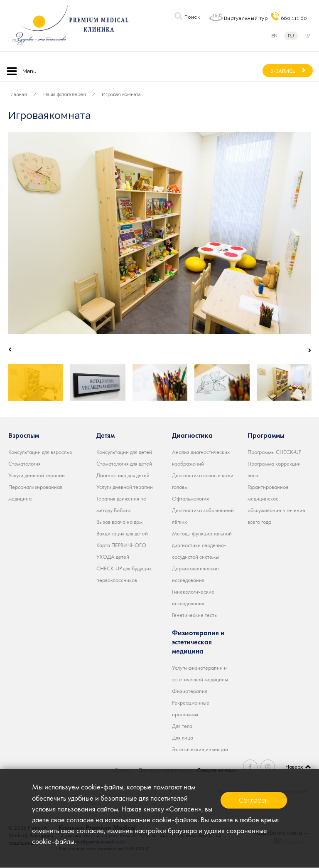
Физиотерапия (190, 691)
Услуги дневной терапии (37, 475)
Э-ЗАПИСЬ (283, 71)
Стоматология (25, 464)
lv (308, 36)
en (274, 36)
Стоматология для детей (124, 464)
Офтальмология (190, 498)
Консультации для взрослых (40, 452)
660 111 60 (294, 18)
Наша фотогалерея (65, 94)
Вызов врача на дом (119, 522)
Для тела (182, 726)
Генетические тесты (195, 615)
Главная (18, 94)
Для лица (183, 737)
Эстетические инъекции (200, 749)
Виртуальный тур (246, 18)
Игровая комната (121, 94)
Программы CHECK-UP (274, 452)
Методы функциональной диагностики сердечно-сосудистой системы (202, 545)
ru (291, 36)
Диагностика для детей (123, 475)
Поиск (192, 17)
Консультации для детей (124, 452)
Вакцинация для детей (122, 533)
